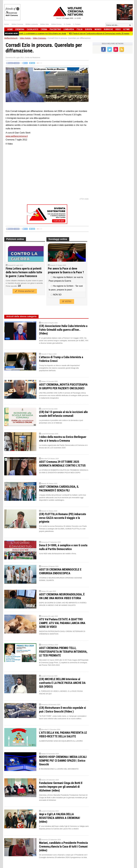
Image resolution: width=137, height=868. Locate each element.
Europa (89, 29)
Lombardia (69, 29)
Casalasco (33, 29)
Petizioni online (15, 239)
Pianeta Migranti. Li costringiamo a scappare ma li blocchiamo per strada (42, 33)
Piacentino (55, 29)
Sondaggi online (58, 239)
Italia (80, 29)
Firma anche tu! (25, 291)
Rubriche (108, 29)
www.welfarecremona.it (17, 136)
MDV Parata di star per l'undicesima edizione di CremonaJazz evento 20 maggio (102, 33)
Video (118, 29)
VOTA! (67, 301)
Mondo (98, 29)
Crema (44, 29)
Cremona (20, 29)
